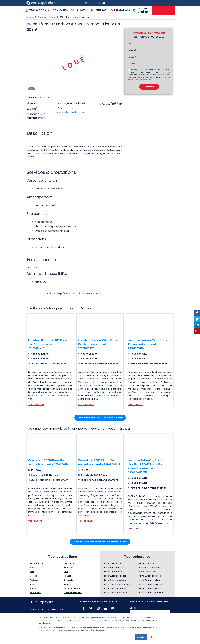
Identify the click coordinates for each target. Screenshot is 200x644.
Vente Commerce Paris (150, 588)
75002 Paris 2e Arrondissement (75, 17)
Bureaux (42, 17)
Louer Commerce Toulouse (117, 593)
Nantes (33, 588)
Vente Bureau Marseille (150, 567)
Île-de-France (36, 563)
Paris (32, 567)
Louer (53, 17)
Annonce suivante (89, 293)
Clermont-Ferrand (73, 593)
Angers (67, 584)
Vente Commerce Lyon (150, 580)
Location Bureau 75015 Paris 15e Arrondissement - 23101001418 (48, 344)
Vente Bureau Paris (148, 572)
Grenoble (69, 580)
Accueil (30, 17)
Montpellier (35, 593)
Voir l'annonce (36, 404)
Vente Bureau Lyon (148, 563)
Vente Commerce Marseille (152, 584)
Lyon (32, 572)
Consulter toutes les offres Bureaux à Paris (100, 418)
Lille (66, 572)
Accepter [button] (141, 637)
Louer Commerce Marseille (117, 584)
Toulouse (34, 580)
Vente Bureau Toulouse (150, 576)
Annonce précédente (62, 293)
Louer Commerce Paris (115, 588)
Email (133, 608)
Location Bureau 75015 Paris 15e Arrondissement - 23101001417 (98, 344)
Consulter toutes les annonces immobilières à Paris (100, 542)
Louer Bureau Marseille (115, 567)
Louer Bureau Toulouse (115, 576)
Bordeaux (69, 567)
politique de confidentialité (139, 80)
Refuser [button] (154, 637)
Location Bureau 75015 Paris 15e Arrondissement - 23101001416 (147, 344)
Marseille (34, 576)
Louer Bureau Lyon (113, 563)
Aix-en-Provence (72, 588)
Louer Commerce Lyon (115, 580)
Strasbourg (70, 563)
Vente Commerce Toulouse (152, 593)
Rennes (67, 576)
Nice (32, 584)
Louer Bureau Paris (113, 572)
